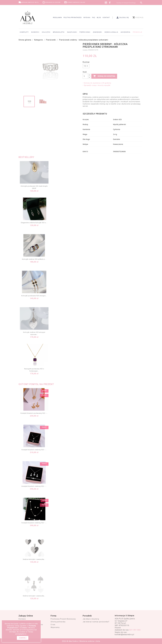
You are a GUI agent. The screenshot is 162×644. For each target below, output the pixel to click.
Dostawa (22, 619)
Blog (99, 18)
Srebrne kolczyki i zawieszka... (34, 559)
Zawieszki (97, 32)
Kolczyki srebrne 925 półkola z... (34, 259)
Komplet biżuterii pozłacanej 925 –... (34, 413)
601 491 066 (135, 630)
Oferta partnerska (58, 622)
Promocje (138, 32)
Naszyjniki (72, 32)
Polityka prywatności (73, 18)
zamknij (23, 638)
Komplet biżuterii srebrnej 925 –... (34, 450)
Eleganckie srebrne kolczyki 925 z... (34, 223)
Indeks (85, 50)
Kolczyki (46, 32)
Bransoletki (59, 32)
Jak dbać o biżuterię (91, 619)
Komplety (24, 32)
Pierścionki (85, 32)
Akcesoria (125, 32)
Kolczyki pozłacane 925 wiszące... (34, 296)
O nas (53, 625)
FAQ (94, 18)
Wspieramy (55, 627)
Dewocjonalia (111, 32)
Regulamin (57, 18)
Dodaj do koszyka (104, 76)
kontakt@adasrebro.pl (124, 635)
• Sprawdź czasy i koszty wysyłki (97, 85)
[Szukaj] (129, 3)
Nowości (35, 32)
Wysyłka (87, 18)
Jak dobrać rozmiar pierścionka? (96, 622)
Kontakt (106, 18)
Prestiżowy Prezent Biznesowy (63, 619)
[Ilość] (85, 76)
